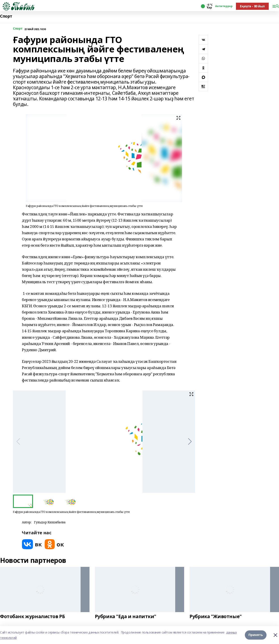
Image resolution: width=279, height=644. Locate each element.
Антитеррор (224, 6)
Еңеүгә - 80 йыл (252, 6)
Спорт (6, 16)
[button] (190, 442)
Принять (256, 635)
